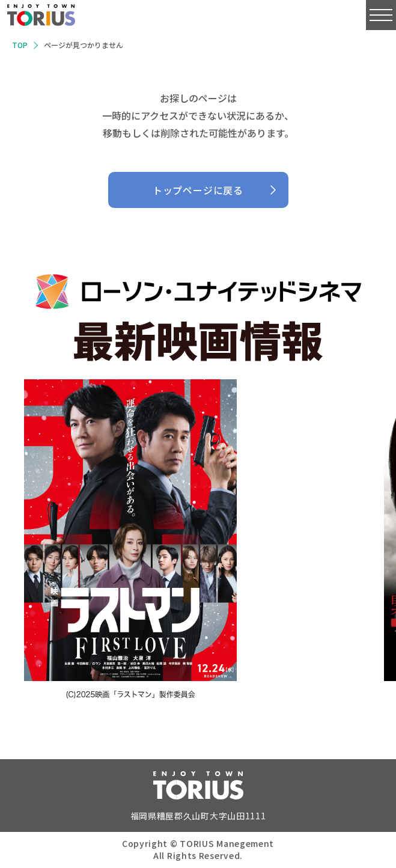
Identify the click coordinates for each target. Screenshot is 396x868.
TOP (20, 45)
